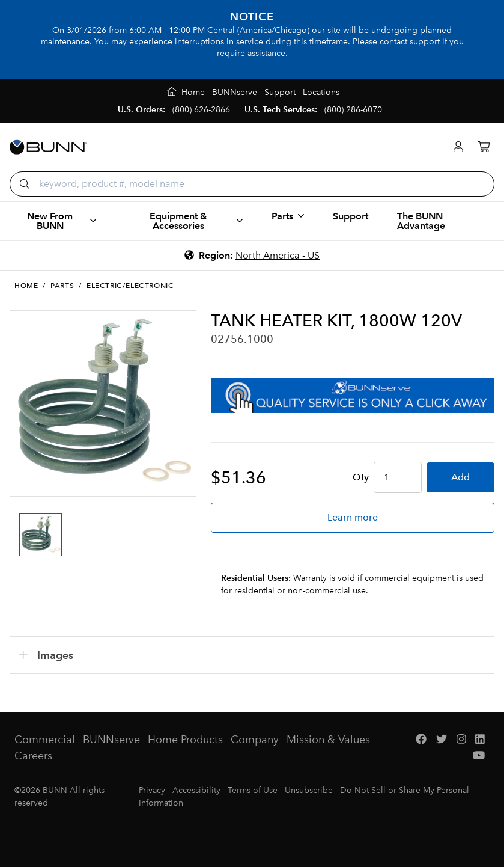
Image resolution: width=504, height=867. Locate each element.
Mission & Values (328, 740)
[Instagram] (461, 740)
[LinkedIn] (480, 740)
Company (255, 740)
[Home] (186, 92)
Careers (33, 756)
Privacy (152, 790)
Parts (62, 286)
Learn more (353, 517)
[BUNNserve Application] (353, 395)
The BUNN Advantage (421, 221)
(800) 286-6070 (353, 110)
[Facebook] (421, 740)
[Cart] (484, 147)
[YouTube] (479, 756)
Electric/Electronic (130, 286)
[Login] (458, 147)
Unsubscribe (309, 790)
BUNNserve (111, 740)
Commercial (45, 740)
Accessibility (196, 790)
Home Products (185, 740)
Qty (361, 477)
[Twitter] (442, 740)
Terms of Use (253, 790)
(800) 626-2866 (201, 110)
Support (351, 216)
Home (26, 286)
